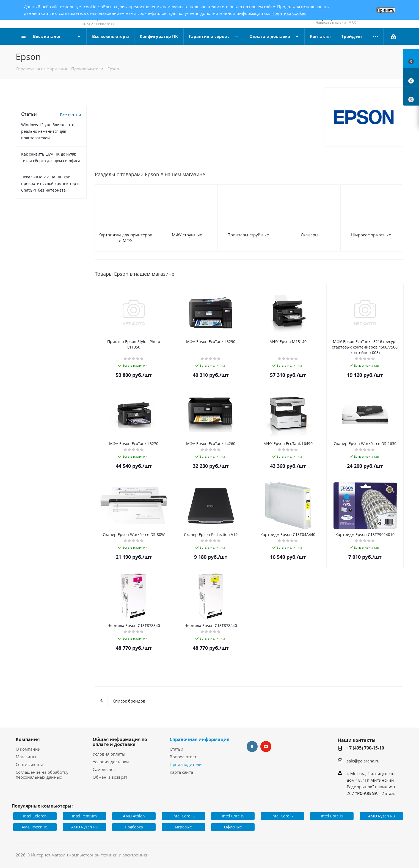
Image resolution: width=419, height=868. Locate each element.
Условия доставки (111, 762)
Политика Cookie (288, 13)
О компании (28, 749)
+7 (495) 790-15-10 (365, 748)
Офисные (233, 827)
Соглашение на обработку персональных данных (42, 775)
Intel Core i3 (184, 816)
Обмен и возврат (110, 777)
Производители (186, 764)
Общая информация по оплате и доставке (120, 742)
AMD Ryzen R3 (381, 816)
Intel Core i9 (332, 816)
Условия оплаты (109, 754)
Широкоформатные (371, 235)
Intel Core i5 (233, 816)
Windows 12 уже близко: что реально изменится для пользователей (48, 131)
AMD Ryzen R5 (35, 827)
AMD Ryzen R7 (85, 827)
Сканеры (310, 235)
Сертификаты (29, 764)
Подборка (134, 827)
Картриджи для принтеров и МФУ (125, 237)
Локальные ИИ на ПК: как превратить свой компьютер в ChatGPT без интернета (50, 183)
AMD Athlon (134, 816)
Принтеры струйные (248, 235)
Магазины (26, 757)
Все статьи (71, 115)
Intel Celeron (35, 816)
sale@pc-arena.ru (363, 761)
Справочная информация (199, 739)
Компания (28, 739)
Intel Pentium (84, 816)
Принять (386, 10)
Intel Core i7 (282, 816)
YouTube (266, 747)
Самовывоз (104, 769)
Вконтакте (252, 747)
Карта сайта (181, 772)
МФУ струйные (187, 235)
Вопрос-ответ (183, 757)
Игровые (184, 827)
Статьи (177, 749)
